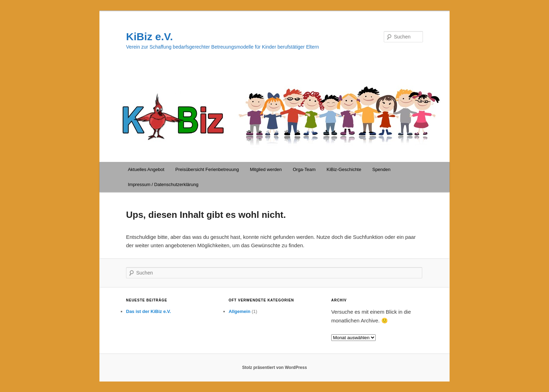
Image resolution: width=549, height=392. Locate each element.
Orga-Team (304, 169)
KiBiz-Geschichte (344, 169)
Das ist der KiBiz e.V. (148, 311)
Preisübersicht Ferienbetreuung (207, 169)
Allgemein (239, 311)
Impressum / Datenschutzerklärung (163, 184)
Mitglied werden (266, 169)
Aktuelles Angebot (146, 169)
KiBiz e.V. (150, 37)
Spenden (381, 169)
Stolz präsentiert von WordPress (274, 368)
